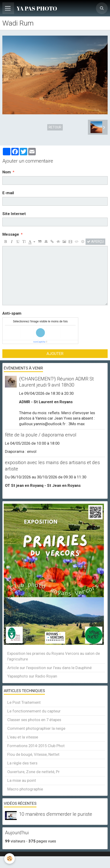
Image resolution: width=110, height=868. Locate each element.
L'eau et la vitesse (23, 737)
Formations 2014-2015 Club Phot (36, 746)
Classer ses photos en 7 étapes (34, 720)
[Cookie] (10, 859)
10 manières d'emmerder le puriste (56, 814)
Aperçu (95, 242)
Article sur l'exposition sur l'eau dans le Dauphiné (49, 668)
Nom (7, 172)
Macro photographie (25, 789)
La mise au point (22, 780)
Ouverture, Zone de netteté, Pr (33, 772)
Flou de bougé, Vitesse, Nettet (33, 754)
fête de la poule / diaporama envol (41, 435)
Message (11, 234)
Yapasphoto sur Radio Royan (32, 676)
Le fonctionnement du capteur (34, 711)
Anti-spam (12, 313)
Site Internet (14, 214)
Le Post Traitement (24, 702)
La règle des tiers (22, 763)
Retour (55, 127)
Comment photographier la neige (36, 728)
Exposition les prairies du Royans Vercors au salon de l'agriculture (54, 656)
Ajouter (55, 354)
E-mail (8, 193)
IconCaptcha (39, 342)
